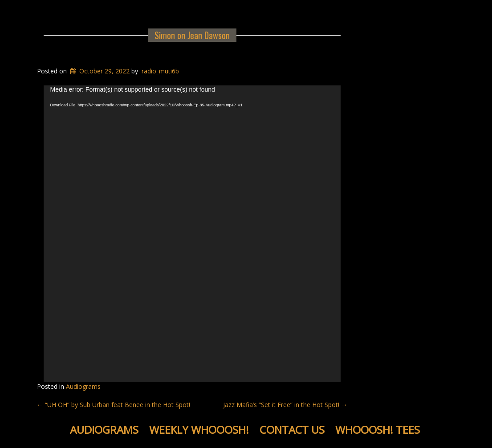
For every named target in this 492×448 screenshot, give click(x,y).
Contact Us (292, 430)
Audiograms (83, 386)
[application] (192, 234)
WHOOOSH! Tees (378, 430)
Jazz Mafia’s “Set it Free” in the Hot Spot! (285, 405)
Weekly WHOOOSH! (199, 430)
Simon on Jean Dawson (192, 35)
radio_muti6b (160, 71)
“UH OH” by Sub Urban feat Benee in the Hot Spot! (114, 405)
